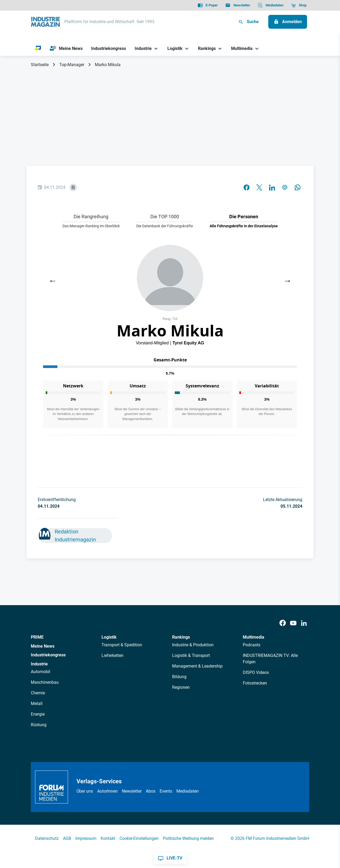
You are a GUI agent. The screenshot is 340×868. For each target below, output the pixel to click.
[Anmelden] (288, 22)
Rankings (181, 637)
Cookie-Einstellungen (139, 838)
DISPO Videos (256, 672)
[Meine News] (66, 49)
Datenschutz (47, 838)
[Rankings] (205, 48)
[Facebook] (283, 623)
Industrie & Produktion (193, 645)
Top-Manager (72, 65)
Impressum (86, 838)
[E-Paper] (208, 5)
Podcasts (252, 645)
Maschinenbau (45, 682)
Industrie (39, 664)
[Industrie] (141, 48)
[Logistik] (173, 48)
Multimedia (254, 637)
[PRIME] (38, 49)
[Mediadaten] (271, 5)
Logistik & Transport (191, 655)
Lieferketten (112, 655)
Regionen (181, 687)
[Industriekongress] (109, 48)
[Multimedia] (240, 48)
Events (166, 791)
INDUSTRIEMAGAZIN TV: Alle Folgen (270, 659)
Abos (151, 791)
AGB (67, 838)
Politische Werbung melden (188, 838)
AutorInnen (107, 791)
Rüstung (39, 725)
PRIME (37, 637)
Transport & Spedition (122, 645)
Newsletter (132, 791)
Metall (37, 704)
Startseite (40, 65)
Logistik (109, 637)
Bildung (179, 677)
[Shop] (299, 5)
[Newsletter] (238, 5)
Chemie (38, 693)
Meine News (43, 646)
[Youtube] (293, 623)
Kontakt (108, 838)
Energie (38, 714)
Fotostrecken (255, 683)
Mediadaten (188, 791)
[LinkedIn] (304, 623)
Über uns (85, 791)
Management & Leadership (197, 666)
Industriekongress (48, 655)
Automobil (41, 672)
